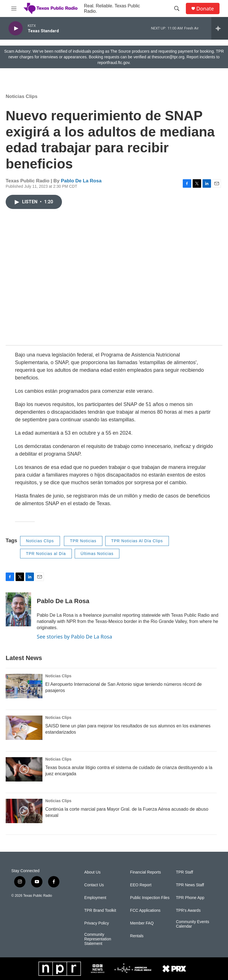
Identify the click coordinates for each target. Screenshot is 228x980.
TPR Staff (184, 872)
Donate (205, 9)
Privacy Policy (97, 923)
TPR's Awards (188, 910)
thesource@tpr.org (168, 57)
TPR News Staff (190, 885)
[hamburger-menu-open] (14, 8)
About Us (93, 872)
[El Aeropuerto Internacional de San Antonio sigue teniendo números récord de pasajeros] (24, 686)
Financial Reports (146, 872)
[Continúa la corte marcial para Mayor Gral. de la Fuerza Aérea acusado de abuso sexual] (24, 811)
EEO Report (141, 885)
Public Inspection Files (150, 898)
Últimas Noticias (97, 554)
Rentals (137, 936)
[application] (114, 278)
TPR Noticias (83, 541)
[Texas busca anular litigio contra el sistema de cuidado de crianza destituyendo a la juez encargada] (24, 769)
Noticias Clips (21, 96)
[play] (16, 28)
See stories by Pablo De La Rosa (74, 637)
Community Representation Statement (98, 939)
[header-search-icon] (177, 8)
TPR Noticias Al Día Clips (137, 541)
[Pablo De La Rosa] (18, 609)
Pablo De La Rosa (81, 181)
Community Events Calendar (192, 924)
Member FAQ (142, 923)
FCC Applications (145, 910)
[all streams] (220, 28)
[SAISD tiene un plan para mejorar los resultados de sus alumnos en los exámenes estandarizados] (24, 728)
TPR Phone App (190, 898)
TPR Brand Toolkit (100, 910)
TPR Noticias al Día (46, 554)
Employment (95, 898)
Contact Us (94, 885)
